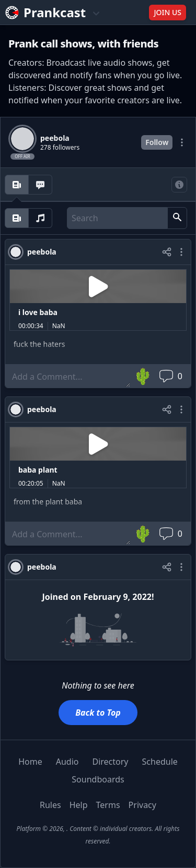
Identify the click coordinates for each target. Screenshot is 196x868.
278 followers (60, 148)
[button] (177, 218)
